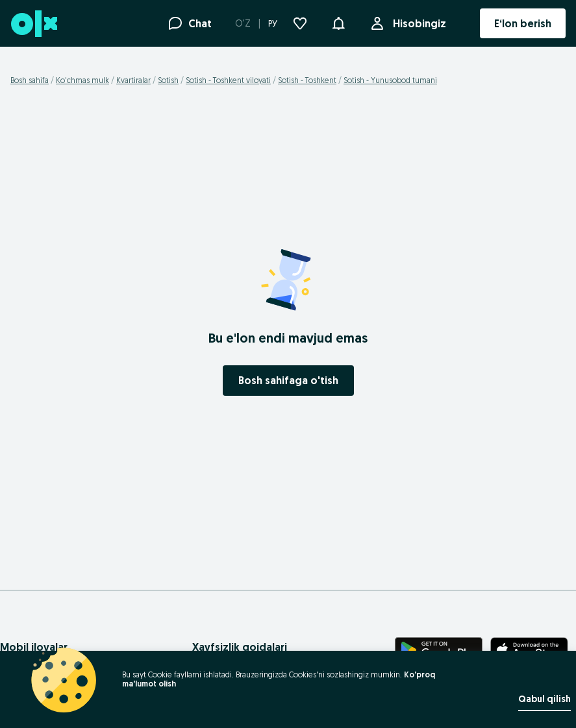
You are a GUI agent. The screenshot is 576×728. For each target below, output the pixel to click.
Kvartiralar (133, 80)
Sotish (168, 80)
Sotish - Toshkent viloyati (228, 80)
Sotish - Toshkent (307, 80)
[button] (338, 22)
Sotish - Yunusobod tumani (390, 80)
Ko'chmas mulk (82, 80)
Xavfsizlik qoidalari (240, 647)
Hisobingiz (417, 23)
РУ (273, 23)
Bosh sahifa (30, 80)
